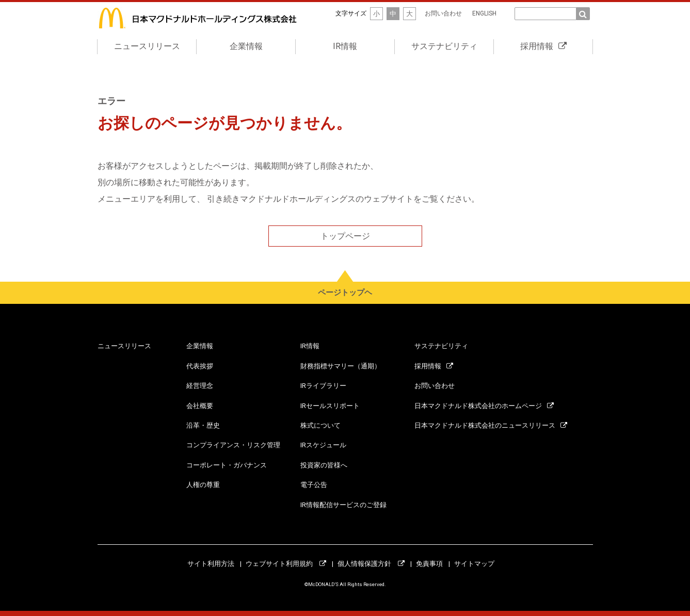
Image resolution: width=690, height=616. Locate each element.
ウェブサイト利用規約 (286, 564)
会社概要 (200, 406)
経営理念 (200, 386)
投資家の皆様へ (324, 465)
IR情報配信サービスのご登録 (343, 505)
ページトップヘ (345, 293)
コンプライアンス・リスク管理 (233, 445)
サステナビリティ (444, 46)
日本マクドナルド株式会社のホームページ (484, 406)
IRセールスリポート (330, 406)
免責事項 (429, 564)
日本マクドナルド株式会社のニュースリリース (491, 425)
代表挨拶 (200, 366)
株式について (320, 425)
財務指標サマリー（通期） (341, 366)
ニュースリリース (147, 46)
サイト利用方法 (211, 564)
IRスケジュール (323, 445)
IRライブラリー (323, 386)
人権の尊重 (203, 485)
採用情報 (543, 46)
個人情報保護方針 (371, 564)
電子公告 (314, 485)
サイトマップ (474, 564)
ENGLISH (484, 13)
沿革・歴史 (203, 425)
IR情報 (345, 46)
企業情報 (246, 46)
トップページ (345, 236)
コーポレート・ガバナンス (227, 465)
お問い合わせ (443, 13)
